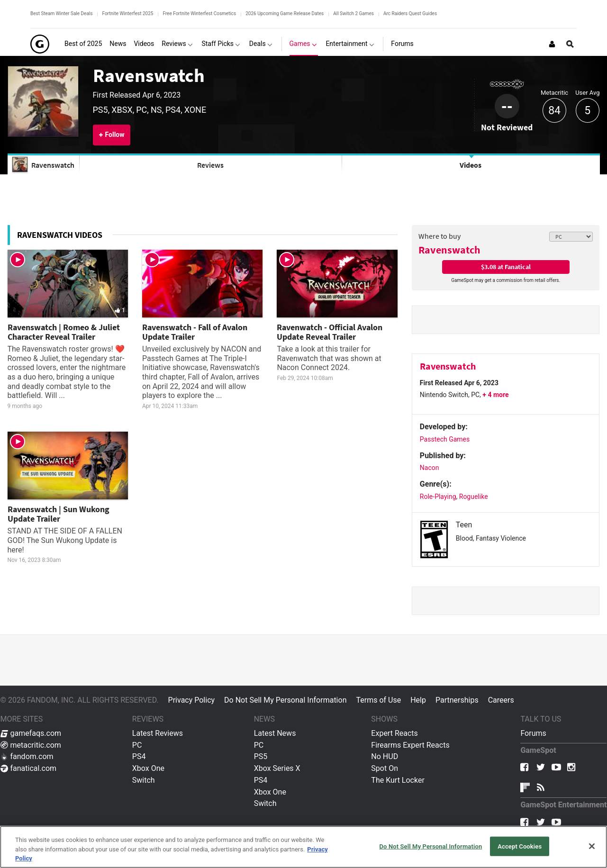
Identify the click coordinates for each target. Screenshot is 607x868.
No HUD (385, 756)
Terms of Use (378, 700)
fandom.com (27, 756)
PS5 (261, 756)
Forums (533, 733)
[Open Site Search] (570, 44)
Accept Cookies (520, 846)
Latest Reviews (158, 733)
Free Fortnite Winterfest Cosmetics (199, 14)
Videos (471, 165)
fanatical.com (29, 768)
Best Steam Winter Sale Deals (61, 14)
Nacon (430, 468)
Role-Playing (438, 497)
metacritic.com (31, 745)
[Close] (592, 846)
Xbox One (148, 768)
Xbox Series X (277, 768)
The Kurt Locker (398, 780)
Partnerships (457, 700)
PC (137, 745)
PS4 (139, 756)
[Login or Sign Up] (552, 44)
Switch (144, 780)
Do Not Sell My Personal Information (285, 700)
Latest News (275, 733)
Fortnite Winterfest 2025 (127, 14)
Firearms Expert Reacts (410, 745)
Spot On (385, 768)
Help (418, 700)
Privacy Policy (192, 700)
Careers (501, 700)
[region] (303, 847)
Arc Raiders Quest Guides (410, 14)
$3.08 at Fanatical (506, 267)
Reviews (210, 165)
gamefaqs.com (31, 733)
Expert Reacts (394, 733)
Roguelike (474, 497)
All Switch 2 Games (353, 14)
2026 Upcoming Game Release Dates (285, 14)
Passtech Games (445, 439)
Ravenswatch (149, 75)
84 (554, 111)
